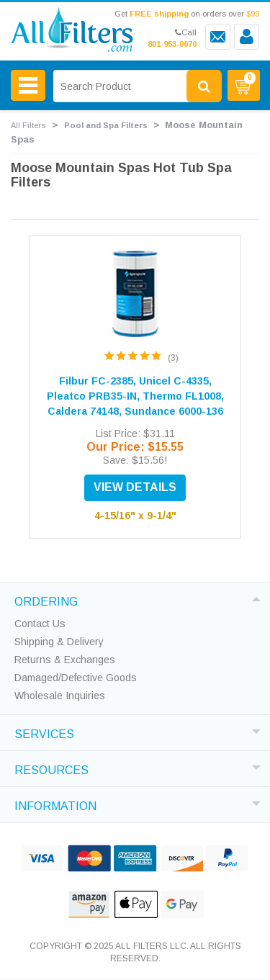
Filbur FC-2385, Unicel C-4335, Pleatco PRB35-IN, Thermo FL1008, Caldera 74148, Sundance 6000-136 (135, 396)
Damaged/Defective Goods (76, 678)
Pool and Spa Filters (106, 125)
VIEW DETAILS (135, 487)
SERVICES (44, 732)
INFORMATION (55, 804)
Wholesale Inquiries (60, 696)
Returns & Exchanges (65, 660)
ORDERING (46, 600)
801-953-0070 (172, 44)
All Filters (28, 125)
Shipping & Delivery (59, 642)
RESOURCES (51, 768)
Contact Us (40, 624)
